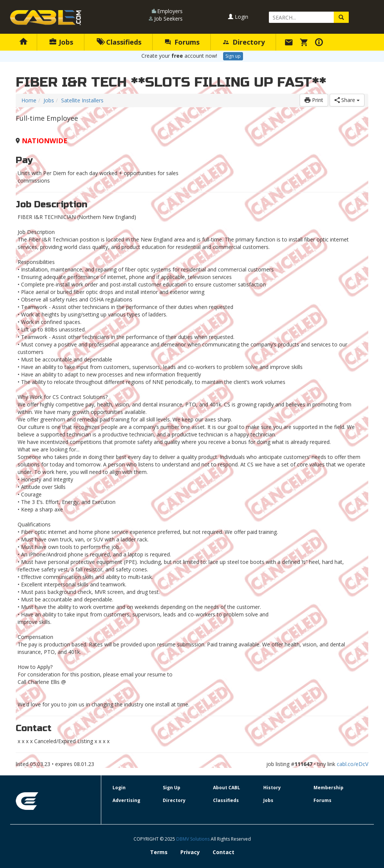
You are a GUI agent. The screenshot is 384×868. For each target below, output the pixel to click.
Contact (223, 852)
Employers (170, 11)
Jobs (61, 42)
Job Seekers (168, 19)
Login (238, 17)
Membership (328, 788)
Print (314, 100)
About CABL (226, 788)
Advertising (126, 800)
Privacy (190, 852)
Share (347, 100)
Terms (159, 852)
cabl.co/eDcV (352, 764)
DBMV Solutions (193, 839)
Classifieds (119, 42)
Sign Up (172, 788)
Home (29, 100)
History (272, 788)
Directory (244, 42)
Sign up (233, 56)
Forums (182, 42)
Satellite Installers (82, 100)
